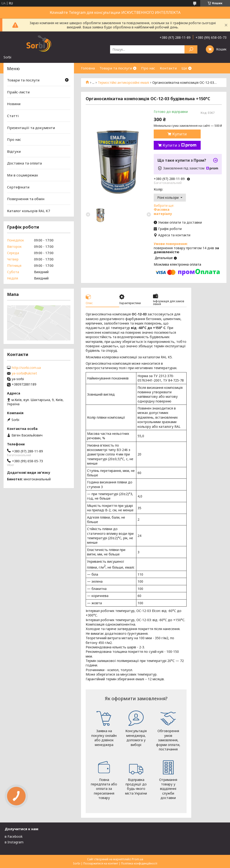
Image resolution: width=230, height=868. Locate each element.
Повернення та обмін (26, 199)
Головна (88, 68)
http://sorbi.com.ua (26, 368)
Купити (180, 134)
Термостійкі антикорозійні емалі (123, 83)
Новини (14, 104)
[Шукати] (191, 49)
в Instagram (14, 842)
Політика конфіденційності (139, 863)
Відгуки (14, 151)
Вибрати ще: (164, 210)
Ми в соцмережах (23, 175)
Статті (13, 116)
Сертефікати (18, 187)
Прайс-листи (18, 92)
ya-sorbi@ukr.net (24, 373)
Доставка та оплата (24, 163)
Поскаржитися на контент (101, 863)
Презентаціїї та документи (31, 127)
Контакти (168, 68)
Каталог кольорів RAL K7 (29, 211)
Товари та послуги (116, 68)
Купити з (180, 145)
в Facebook (14, 836)
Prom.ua (138, 859)
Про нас (148, 68)
